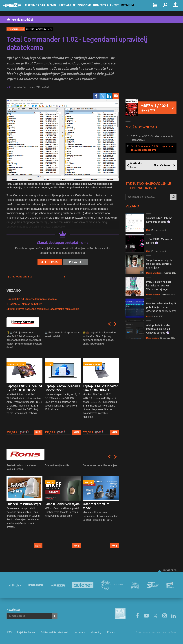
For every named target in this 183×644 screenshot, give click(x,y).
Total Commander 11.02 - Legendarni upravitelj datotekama (152, 148)
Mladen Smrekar (153, 273)
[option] (24, 383)
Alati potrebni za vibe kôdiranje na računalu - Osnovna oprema (159, 329)
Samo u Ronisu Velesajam (62, 504)
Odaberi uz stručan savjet (24, 504)
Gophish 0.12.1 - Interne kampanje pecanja (32, 299)
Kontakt (111, 632)
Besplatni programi (16, 29)
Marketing (96, 632)
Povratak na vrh (170, 570)
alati (50, 29)
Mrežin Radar (39, 8)
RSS (9, 632)
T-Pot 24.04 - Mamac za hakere (24, 304)
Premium (131, 8)
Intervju (68, 8)
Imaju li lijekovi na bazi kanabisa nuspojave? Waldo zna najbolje (159, 286)
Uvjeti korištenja (26, 632)
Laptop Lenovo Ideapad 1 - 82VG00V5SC (62, 388)
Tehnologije (86, 8)
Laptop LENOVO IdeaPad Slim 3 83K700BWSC (100, 388)
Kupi (38, 432)
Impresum (79, 632)
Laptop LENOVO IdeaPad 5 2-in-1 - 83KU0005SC (24, 388)
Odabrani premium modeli (96, 506)
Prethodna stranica (20, 277)
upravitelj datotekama (36, 29)
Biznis (55, 8)
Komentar (105, 8)
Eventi (119, 8)
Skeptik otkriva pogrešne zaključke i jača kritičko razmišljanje (43, 309)
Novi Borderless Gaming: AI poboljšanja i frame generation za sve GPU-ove (161, 307)
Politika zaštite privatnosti (54, 632)
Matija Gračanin (153, 338)
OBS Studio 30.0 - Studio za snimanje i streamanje (152, 138)
